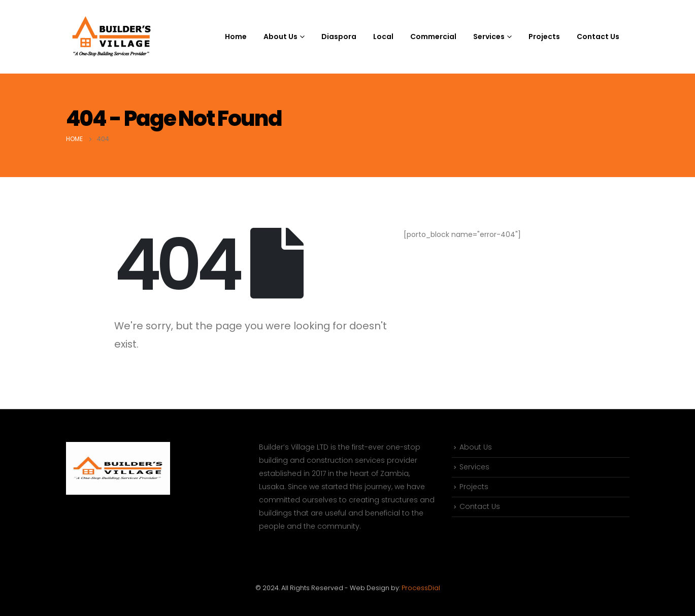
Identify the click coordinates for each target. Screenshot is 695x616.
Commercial (433, 37)
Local (383, 37)
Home (236, 37)
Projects (544, 37)
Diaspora (339, 37)
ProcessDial (421, 588)
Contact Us (598, 37)
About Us (476, 448)
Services (474, 468)
